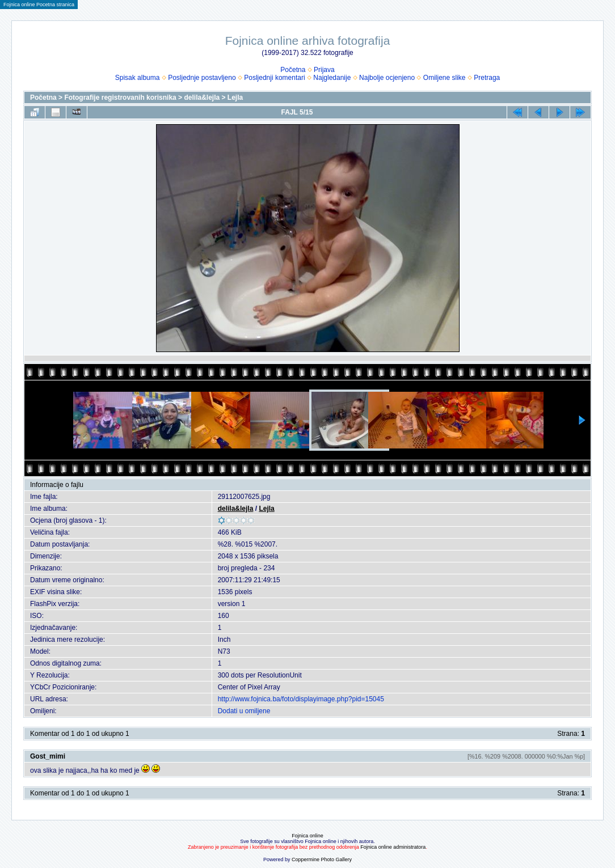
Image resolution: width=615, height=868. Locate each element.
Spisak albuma (138, 78)
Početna (293, 70)
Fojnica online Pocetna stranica (39, 5)
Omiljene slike (445, 78)
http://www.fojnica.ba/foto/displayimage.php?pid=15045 (301, 699)
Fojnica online (307, 836)
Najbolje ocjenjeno (387, 78)
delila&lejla (202, 98)
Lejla (235, 98)
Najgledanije (332, 78)
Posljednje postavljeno (202, 78)
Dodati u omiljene (244, 711)
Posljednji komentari (274, 78)
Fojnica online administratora (393, 847)
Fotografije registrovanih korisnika (120, 98)
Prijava (324, 70)
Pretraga (487, 78)
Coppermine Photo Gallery (322, 859)
